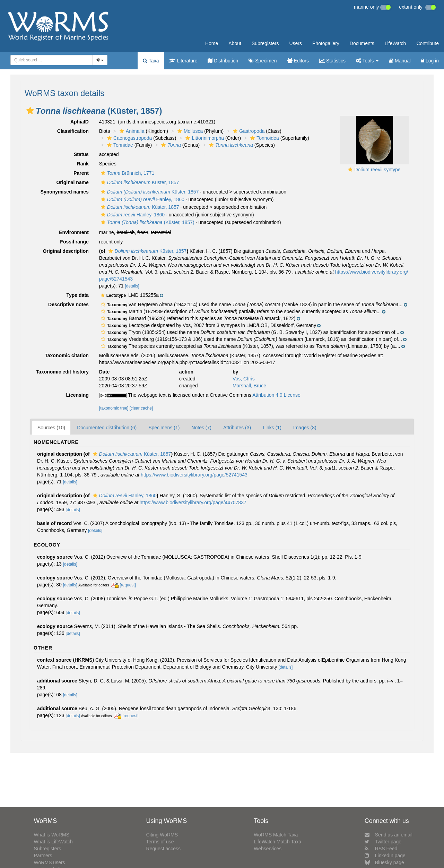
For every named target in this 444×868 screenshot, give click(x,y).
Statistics (332, 61)
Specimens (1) (164, 428)
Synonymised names (65, 192)
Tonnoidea (264, 138)
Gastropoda (248, 131)
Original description (66, 251)
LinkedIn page (385, 856)
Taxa (151, 61)
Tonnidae (119, 145)
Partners (43, 856)
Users (295, 43)
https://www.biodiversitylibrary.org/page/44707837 (193, 502)
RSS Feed (381, 849)
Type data (78, 295)
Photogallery (326, 43)
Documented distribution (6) (107, 428)
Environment (74, 232)
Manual (400, 61)
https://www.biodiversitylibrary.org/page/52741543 (194, 475)
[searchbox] (50, 60)
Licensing (77, 395)
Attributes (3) (237, 428)
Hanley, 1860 (142, 199)
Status (81, 154)
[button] (30, 111)
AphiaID (80, 122)
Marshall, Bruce (249, 386)
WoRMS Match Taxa (276, 835)
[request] (128, 585)
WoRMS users (50, 862)
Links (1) (272, 428)
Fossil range (74, 242)
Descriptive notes (68, 304)
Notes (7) (201, 428)
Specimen (263, 61)
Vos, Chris (244, 379)
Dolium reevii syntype (377, 170)
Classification (73, 131)
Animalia (131, 131)
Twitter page (383, 842)
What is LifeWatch (53, 842)
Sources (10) (51, 428)
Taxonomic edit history (62, 372)
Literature (183, 61)
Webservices (268, 849)
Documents (362, 43)
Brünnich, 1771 (127, 173)
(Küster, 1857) (147, 222)
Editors (298, 61)
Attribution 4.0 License (276, 395)
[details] (132, 286)
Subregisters (265, 43)
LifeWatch (395, 43)
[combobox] (52, 60)
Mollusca (189, 131)
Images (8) (305, 428)
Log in (430, 61)
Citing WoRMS (162, 835)
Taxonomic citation (67, 355)
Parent (81, 173)
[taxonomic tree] (114, 408)
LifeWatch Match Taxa (277, 842)
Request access (164, 849)
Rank (83, 164)
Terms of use (160, 842)
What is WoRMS (52, 835)
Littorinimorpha (204, 138)
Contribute (428, 43)
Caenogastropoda (129, 138)
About (235, 43)
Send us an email (389, 835)
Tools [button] (367, 61)
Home (212, 43)
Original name (72, 182)
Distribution (223, 61)
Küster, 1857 (139, 182)
